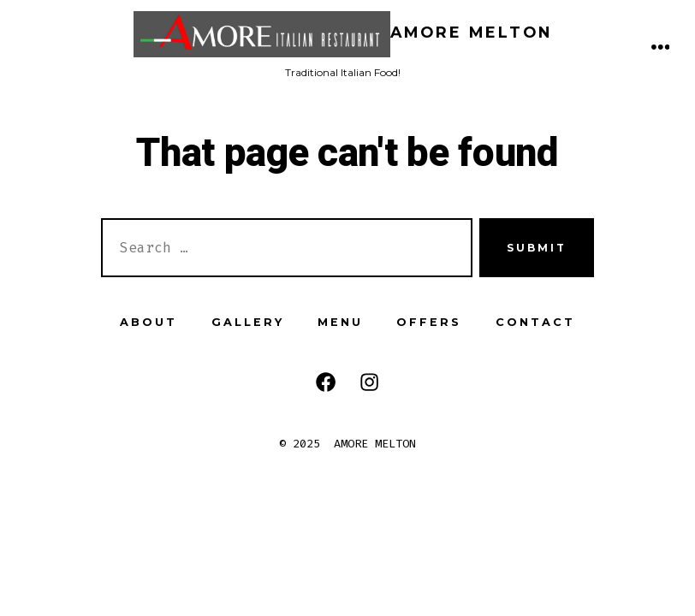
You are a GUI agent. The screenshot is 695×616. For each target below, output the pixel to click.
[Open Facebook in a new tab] (326, 382)
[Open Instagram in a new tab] (369, 382)
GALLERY (248, 322)
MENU (340, 322)
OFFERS (429, 322)
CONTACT (535, 322)
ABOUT (149, 322)
